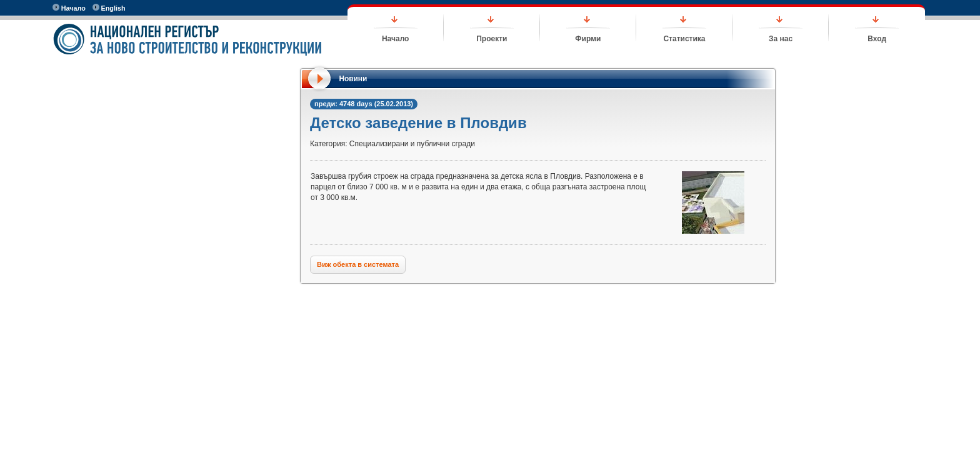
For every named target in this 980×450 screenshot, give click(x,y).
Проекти (492, 39)
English (109, 8)
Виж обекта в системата (358, 264)
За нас (781, 39)
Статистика (684, 39)
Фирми (588, 39)
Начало (69, 8)
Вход (877, 39)
